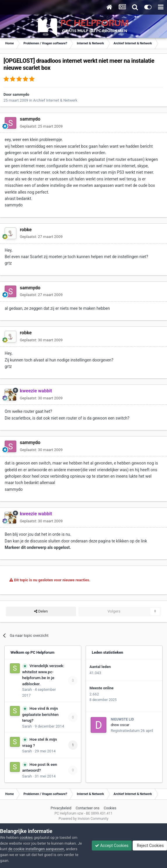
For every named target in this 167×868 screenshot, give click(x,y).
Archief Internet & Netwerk (55, 100)
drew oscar (120, 725)
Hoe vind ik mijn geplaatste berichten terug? (40, 714)
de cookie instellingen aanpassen (36, 849)
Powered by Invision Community (83, 819)
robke (26, 230)
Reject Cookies (150, 846)
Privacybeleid (61, 808)
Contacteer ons (88, 808)
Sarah (27, 689)
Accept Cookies (112, 846)
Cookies (110, 808)
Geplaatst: (41, 126)
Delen (41, 611)
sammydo (21, 94)
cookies (26, 837)
